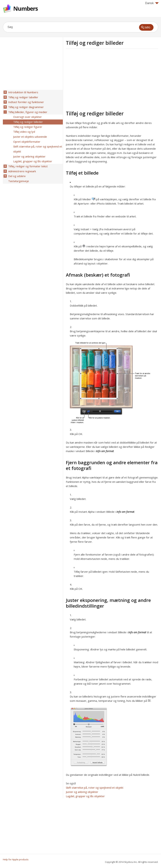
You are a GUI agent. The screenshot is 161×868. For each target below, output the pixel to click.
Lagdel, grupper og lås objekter (85, 796)
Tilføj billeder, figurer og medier (27, 111)
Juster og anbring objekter (82, 792)
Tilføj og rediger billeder (28, 120)
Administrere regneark (22, 166)
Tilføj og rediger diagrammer (26, 106)
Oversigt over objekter (27, 115)
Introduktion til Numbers (23, 92)
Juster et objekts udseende (30, 134)
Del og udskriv (17, 171)
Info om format (105, 451)
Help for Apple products (16, 859)
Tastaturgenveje (18, 176)
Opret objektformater (26, 139)
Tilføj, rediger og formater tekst (28, 162)
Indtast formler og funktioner (26, 101)
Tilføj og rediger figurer (27, 125)
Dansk (152, 3)
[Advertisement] (96, 79)
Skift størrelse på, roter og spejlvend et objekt (95, 788)
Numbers (26, 8)
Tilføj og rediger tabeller (23, 97)
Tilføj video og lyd (24, 129)
